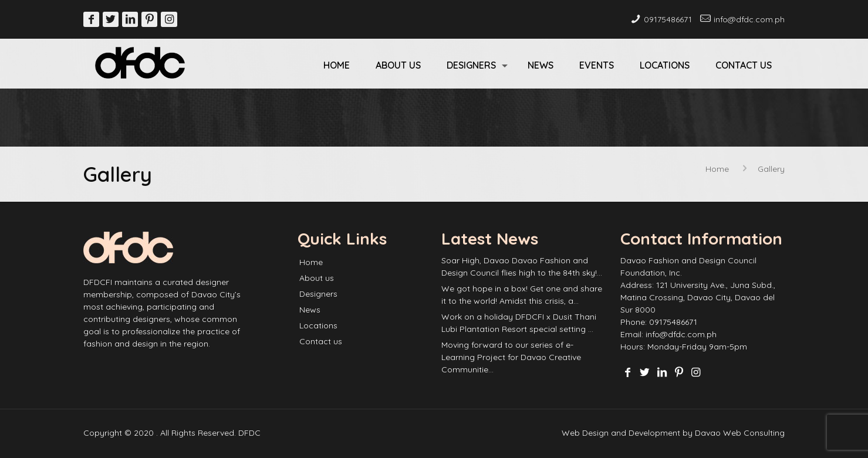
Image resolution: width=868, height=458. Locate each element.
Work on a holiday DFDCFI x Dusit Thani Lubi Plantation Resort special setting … (519, 323)
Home (717, 169)
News (310, 310)
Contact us (321, 341)
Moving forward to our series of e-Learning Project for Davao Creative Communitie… (511, 357)
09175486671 (668, 19)
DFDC (249, 433)
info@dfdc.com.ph (749, 19)
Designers (318, 294)
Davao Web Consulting (740, 433)
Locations (318, 325)
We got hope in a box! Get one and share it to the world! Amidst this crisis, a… (522, 295)
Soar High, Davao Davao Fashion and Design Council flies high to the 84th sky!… (522, 267)
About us (317, 278)
